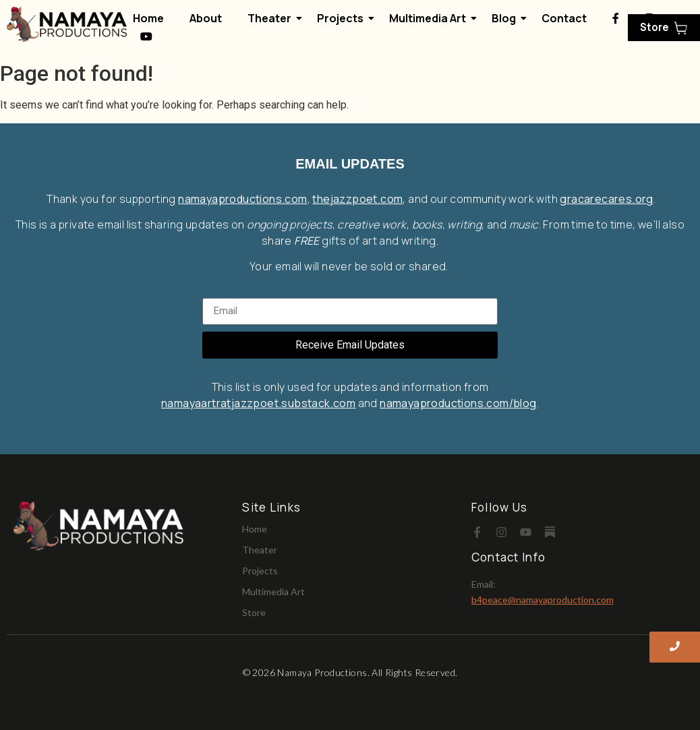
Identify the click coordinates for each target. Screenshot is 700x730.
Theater (272, 18)
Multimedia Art (430, 18)
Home (148, 18)
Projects (343, 18)
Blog (506, 18)
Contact (563, 18)
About (206, 18)
